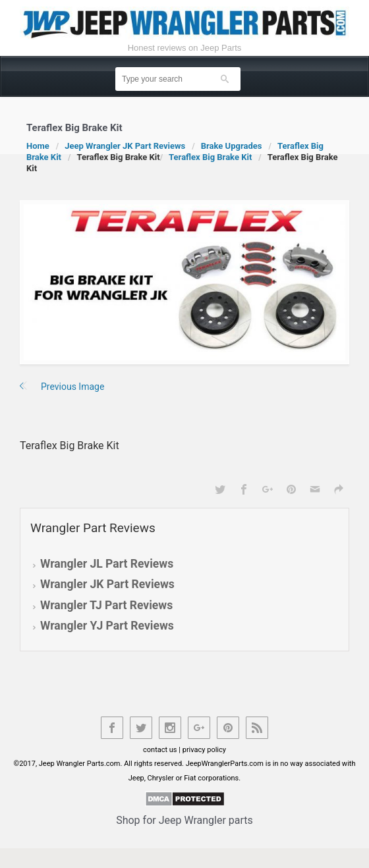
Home (38, 146)
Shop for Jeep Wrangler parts (184, 820)
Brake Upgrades (232, 146)
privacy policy (204, 750)
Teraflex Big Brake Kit (210, 157)
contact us (160, 750)
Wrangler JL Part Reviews (107, 564)
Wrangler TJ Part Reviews (106, 605)
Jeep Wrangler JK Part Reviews (125, 146)
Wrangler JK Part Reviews (107, 584)
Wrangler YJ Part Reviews (107, 626)
